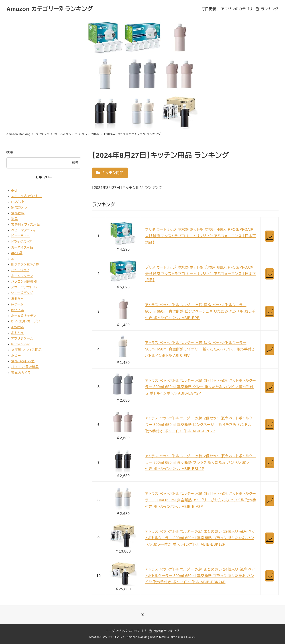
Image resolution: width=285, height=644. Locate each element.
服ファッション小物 (25, 264)
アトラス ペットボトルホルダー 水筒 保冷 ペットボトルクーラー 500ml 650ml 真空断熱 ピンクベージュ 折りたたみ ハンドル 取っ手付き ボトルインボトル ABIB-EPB (200, 311)
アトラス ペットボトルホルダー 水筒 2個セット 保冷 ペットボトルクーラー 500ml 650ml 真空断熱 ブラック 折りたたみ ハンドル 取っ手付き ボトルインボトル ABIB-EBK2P (201, 463)
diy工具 (17, 253)
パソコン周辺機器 (24, 281)
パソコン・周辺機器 (25, 367)
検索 (10, 152)
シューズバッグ (22, 293)
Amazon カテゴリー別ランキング (50, 9)
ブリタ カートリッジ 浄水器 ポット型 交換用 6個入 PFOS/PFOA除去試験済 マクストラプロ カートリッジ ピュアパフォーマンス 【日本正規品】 (201, 274)
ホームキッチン (22, 276)
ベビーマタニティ (23, 230)
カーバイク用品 (22, 247)
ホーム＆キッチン (24, 316)
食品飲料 (18, 213)
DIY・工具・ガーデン (26, 321)
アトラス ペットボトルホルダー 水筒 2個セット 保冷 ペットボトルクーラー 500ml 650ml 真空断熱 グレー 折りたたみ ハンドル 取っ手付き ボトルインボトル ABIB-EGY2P (201, 387)
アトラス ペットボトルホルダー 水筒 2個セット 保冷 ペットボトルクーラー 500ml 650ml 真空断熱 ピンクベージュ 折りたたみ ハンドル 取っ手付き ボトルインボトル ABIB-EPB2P (201, 425)
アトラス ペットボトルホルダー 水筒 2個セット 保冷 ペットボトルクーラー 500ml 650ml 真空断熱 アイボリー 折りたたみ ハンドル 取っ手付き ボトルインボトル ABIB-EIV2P (201, 500)
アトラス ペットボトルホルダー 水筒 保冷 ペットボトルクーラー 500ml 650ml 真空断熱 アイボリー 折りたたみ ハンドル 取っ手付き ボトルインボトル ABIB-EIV (200, 349)
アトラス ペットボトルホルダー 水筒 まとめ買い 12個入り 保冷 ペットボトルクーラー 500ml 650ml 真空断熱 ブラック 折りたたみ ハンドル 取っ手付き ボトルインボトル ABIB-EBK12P (200, 538)
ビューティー (20, 236)
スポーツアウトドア (25, 287)
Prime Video (21, 344)
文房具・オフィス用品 (26, 350)
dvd (14, 190)
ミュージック (20, 270)
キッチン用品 (110, 173)
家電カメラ (19, 207)
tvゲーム (17, 304)
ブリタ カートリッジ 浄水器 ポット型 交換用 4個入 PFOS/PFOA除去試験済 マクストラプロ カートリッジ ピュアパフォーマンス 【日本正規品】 (201, 236)
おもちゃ (17, 299)
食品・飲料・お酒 (23, 361)
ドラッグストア (21, 242)
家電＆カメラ (21, 373)
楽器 (14, 219)
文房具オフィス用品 (25, 225)
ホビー (16, 356)
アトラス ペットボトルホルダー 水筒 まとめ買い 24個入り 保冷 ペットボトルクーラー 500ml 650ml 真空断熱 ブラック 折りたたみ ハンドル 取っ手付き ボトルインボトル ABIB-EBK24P (200, 576)
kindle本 (17, 310)
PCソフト (18, 202)
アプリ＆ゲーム (22, 338)
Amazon (17, 327)
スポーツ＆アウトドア (26, 196)
